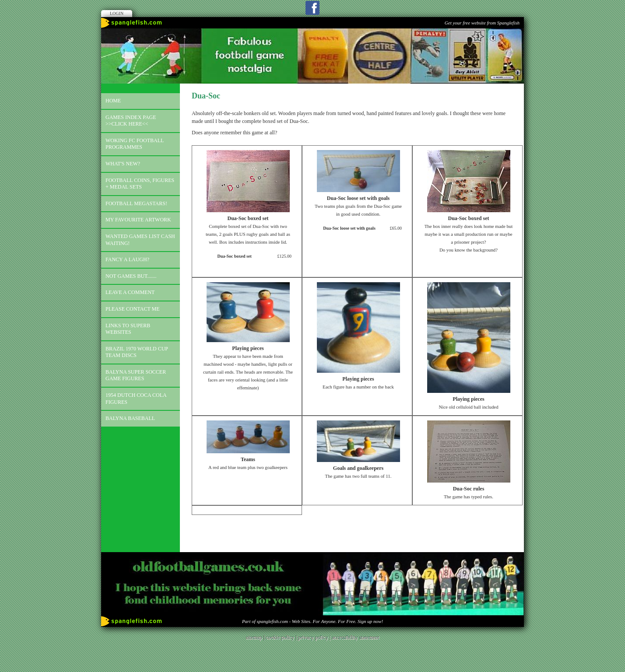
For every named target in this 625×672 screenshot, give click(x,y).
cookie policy (280, 637)
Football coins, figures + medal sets (140, 184)
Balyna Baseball (130, 418)
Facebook (312, 8)
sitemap (254, 637)
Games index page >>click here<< (131, 121)
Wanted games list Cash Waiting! (140, 240)
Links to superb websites (128, 329)
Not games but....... (131, 276)
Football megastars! (136, 203)
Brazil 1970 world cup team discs (137, 352)
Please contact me (133, 309)
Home (113, 101)
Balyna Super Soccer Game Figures (136, 375)
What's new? (123, 164)
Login (117, 13)
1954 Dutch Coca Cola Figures (136, 399)
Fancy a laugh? (127, 259)
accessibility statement (355, 637)
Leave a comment (130, 292)
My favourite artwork (138, 220)
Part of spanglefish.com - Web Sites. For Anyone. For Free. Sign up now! (312, 621)
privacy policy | (315, 637)
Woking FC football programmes (135, 144)
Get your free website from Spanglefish (482, 23)
